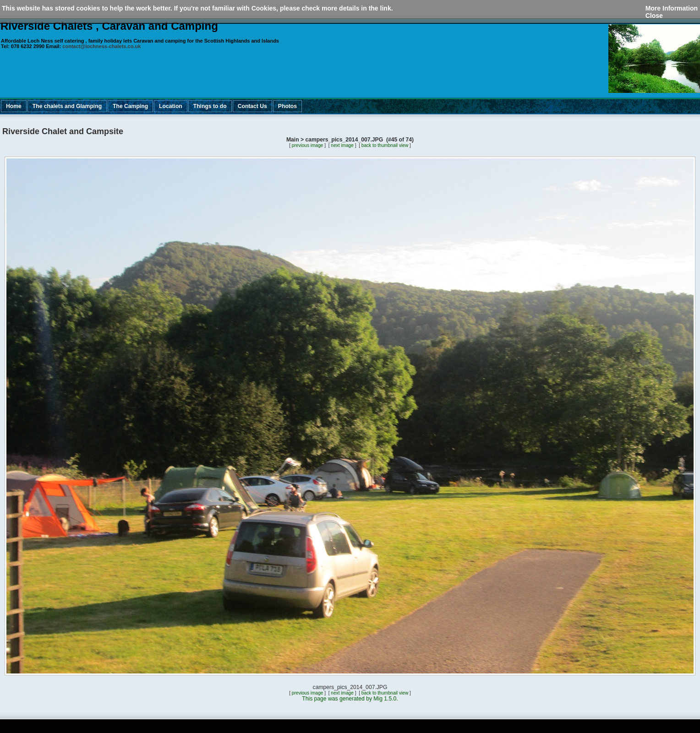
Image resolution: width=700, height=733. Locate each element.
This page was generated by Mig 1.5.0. (350, 699)
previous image (308, 145)
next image (342, 145)
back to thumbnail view (385, 145)
